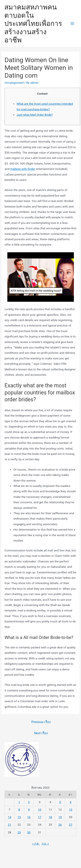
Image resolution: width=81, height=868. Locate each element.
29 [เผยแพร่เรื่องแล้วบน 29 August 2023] (19, 832)
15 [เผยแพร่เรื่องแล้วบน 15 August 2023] (19, 817)
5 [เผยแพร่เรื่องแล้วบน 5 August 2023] (60, 802)
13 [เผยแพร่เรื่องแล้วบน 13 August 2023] (71, 810)
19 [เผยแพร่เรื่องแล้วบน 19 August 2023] (60, 817)
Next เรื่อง (41, 733)
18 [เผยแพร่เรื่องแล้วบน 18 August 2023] (50, 817)
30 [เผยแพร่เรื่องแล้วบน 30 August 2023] (29, 832)
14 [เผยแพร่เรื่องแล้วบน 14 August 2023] (9, 817)
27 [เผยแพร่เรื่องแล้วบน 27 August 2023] (71, 825)
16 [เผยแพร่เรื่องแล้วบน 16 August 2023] (29, 817)
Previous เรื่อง (41, 722)
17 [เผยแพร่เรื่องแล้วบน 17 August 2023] (40, 817)
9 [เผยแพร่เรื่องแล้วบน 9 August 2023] (29, 810)
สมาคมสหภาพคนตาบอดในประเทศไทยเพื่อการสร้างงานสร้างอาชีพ (33, 24)
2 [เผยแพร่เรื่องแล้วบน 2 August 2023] (29, 802)
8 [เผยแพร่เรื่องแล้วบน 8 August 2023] (19, 810)
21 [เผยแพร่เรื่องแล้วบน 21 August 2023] (9, 825)
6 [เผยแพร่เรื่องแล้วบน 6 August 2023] (71, 802)
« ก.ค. (36, 843)
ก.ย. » (45, 843)
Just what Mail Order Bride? (35, 115)
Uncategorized (14, 83)
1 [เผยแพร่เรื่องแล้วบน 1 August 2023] (19, 802)
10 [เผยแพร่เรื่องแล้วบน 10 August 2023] (40, 810)
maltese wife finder (23, 169)
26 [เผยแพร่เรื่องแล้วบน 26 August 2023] (60, 825)
